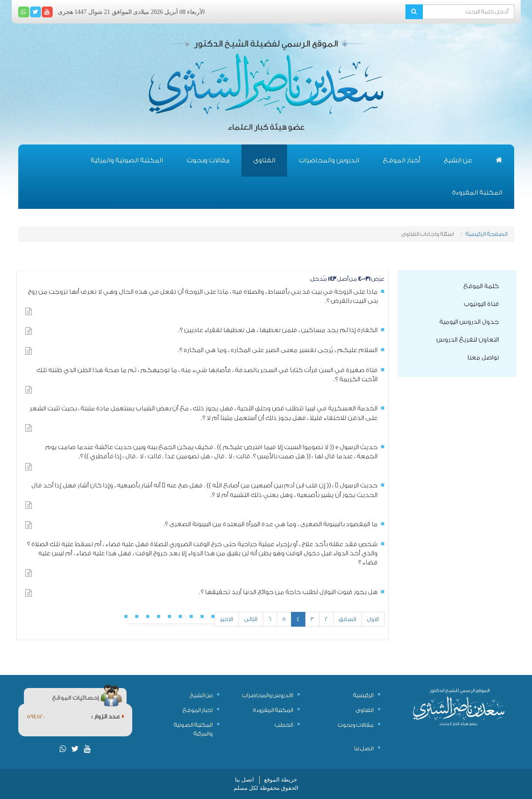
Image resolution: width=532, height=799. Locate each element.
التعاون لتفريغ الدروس (468, 340)
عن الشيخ (458, 160)
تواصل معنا (483, 358)
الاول (373, 619)
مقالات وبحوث (208, 160)
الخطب (284, 725)
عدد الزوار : (107, 717)
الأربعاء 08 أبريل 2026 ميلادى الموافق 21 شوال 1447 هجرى (132, 12)
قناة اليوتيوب (481, 304)
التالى (251, 619)
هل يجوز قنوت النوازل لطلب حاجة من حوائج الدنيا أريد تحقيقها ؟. (288, 592)
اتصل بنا (364, 748)
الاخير (227, 619)
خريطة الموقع (281, 780)
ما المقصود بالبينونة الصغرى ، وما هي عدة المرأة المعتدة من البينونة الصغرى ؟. (271, 524)
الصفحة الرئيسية (487, 234)
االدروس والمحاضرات (268, 695)
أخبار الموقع (402, 160)
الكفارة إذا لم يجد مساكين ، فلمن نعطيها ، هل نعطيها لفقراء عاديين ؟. (278, 330)
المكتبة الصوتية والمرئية (127, 160)
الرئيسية (363, 695)
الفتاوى (264, 160)
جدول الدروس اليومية (469, 322)
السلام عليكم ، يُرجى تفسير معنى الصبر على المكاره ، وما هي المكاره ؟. (278, 350)
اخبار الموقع (198, 710)
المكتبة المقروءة (477, 193)
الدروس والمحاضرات (329, 160)
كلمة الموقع (481, 286)
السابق (348, 619)
